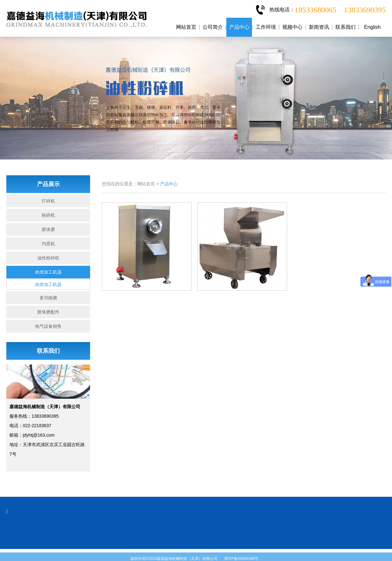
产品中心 (239, 27)
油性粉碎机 (48, 258)
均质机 (48, 244)
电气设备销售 (48, 326)
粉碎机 (48, 215)
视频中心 (292, 27)
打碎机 (48, 201)
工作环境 (266, 27)
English (372, 27)
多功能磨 (48, 298)
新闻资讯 (319, 27)
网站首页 (186, 27)
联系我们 (346, 27)
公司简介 (213, 27)
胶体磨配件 (48, 312)
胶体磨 (48, 229)
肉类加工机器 (48, 272)
